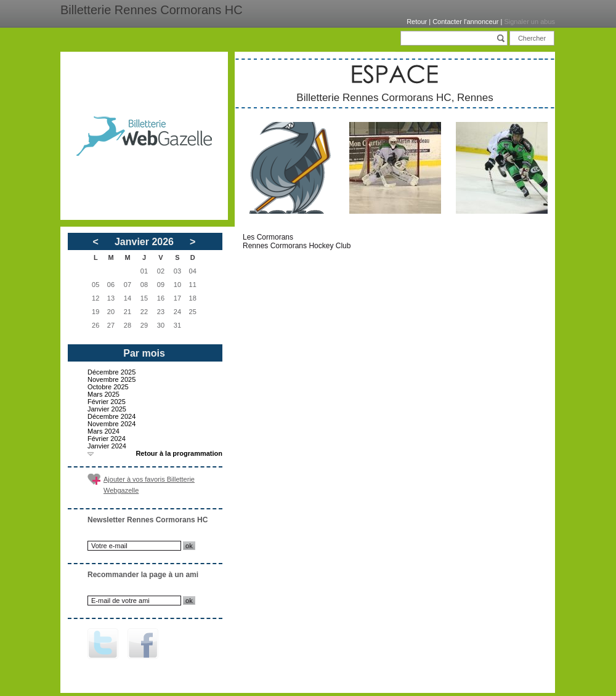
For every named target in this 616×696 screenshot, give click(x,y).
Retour (417, 22)
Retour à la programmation (179, 453)
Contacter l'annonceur (465, 22)
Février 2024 (107, 439)
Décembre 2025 (111, 372)
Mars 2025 (103, 394)
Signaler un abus (529, 22)
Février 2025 (107, 402)
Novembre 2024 (111, 424)
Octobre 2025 (108, 387)
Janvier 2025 (107, 409)
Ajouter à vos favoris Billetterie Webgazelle (149, 485)
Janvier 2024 (107, 446)
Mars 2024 (103, 431)
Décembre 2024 (111, 416)
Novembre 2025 (111, 379)
